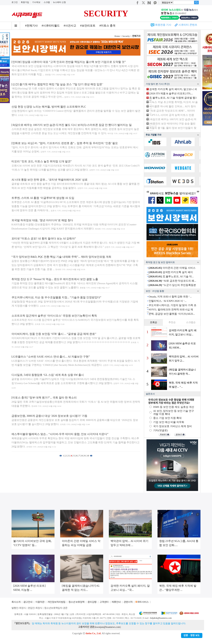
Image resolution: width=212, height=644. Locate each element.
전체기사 (136, 36)
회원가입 (25, 2)
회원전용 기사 (163, 25)
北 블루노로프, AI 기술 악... (171, 276)
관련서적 (128, 602)
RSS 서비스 (143, 602)
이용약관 (40, 602)
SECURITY (106, 13)
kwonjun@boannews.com (108, 627)
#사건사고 (70, 26)
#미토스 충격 (107, 26)
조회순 (154, 322)
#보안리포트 (88, 26)
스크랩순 (191, 322)
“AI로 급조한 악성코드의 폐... (172, 281)
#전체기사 (31, 26)
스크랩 (47, 2)
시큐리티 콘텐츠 (188, 25)
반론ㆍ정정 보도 (192, 635)
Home (117, 36)
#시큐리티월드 (51, 26)
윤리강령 (92, 602)
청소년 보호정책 (77, 602)
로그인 (15, 2)
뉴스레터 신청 (59, 2)
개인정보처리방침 (56, 602)
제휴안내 (116, 602)
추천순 (172, 322)
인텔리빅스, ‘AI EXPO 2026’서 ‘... (167, 301)
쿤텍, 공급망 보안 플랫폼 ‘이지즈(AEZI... (172, 314)
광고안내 (28, 602)
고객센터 (104, 602)
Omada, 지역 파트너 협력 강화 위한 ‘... (170, 297)
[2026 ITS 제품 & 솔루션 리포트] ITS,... (171, 93)
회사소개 (16, 602)
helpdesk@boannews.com (161, 618)
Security (126, 36)
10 (88, 456)
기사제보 (36, 2)
